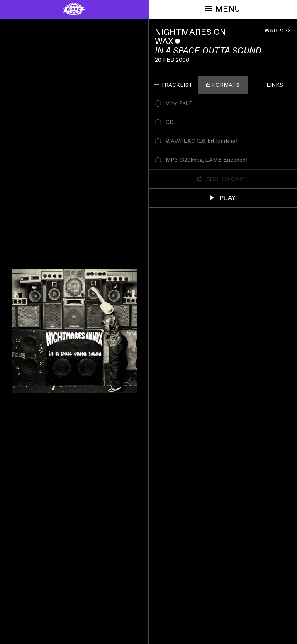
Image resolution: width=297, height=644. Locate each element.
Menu (223, 9)
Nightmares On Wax (190, 37)
